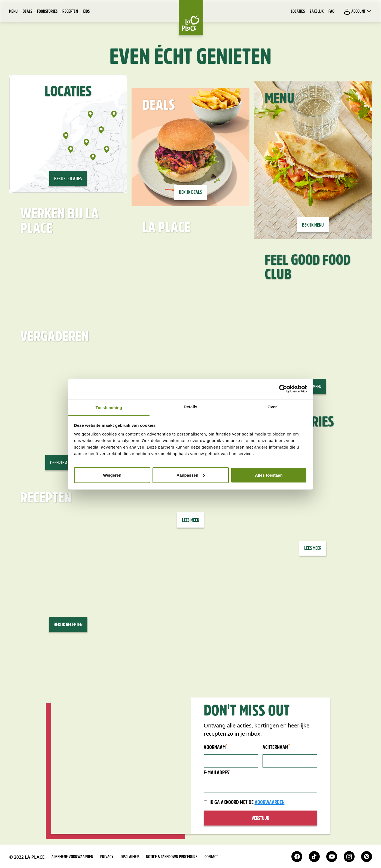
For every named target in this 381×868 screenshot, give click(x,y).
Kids (86, 12)
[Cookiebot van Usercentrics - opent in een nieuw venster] (283, 389)
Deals (27, 12)
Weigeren (112, 475)
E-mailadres (217, 773)
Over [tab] (272, 406)
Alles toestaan (269, 475)
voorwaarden (270, 803)
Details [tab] (191, 406)
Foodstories (47, 12)
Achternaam (276, 747)
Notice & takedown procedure (172, 857)
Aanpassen (191, 475)
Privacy (107, 857)
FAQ (331, 12)
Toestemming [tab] (109, 407)
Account (358, 11)
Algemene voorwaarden (72, 857)
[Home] (191, 18)
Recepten (70, 12)
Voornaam (215, 747)
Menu (13, 12)
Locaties (298, 12)
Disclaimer (130, 857)
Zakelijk (317, 12)
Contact (211, 857)
